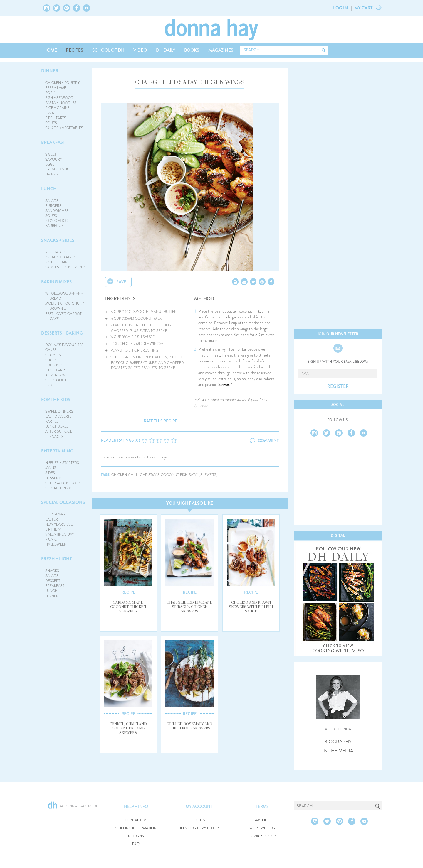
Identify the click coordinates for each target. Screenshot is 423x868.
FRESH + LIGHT (57, 559)
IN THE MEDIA (338, 751)
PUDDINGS (54, 365)
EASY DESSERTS (58, 416)
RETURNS (136, 836)
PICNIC (51, 539)
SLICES (51, 360)
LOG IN (341, 8)
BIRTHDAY (53, 529)
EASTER (52, 519)
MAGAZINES (221, 50)
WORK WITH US (262, 828)
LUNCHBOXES (57, 426)
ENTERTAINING (57, 451)
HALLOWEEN (56, 544)
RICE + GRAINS (57, 108)
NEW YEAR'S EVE (59, 524)
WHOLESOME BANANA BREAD (64, 296)
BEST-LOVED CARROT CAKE (63, 316)
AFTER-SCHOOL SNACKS (59, 434)
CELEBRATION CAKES (63, 483)
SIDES (50, 473)
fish (184, 475)
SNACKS (52, 571)
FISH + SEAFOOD (59, 98)
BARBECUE (54, 226)
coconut (170, 475)
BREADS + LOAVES (61, 257)
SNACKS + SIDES (58, 240)
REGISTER (338, 386)
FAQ (136, 844)
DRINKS (52, 174)
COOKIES (53, 355)
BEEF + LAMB (56, 88)
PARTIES (52, 421)
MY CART (364, 8)
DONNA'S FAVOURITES (64, 345)
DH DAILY (166, 50)
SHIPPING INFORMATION (136, 828)
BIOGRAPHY (338, 742)
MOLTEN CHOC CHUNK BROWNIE (65, 306)
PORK (50, 93)
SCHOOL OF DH (108, 50)
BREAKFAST (53, 142)
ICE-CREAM (55, 375)
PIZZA (50, 113)
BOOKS (192, 50)
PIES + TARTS (56, 118)
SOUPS (51, 123)
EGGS (50, 164)
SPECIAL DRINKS (59, 488)
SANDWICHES (57, 211)
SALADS (52, 201)
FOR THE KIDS (56, 400)
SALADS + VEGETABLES (64, 128)
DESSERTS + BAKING (62, 333)
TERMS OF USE (262, 820)
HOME (50, 50)
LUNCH (49, 189)
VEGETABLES (56, 252)
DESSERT (53, 581)
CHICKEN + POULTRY (62, 83)
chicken (119, 475)
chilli (133, 475)
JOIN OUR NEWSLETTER (199, 828)
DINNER (50, 71)
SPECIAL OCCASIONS (63, 502)
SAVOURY (54, 159)
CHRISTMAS (55, 514)
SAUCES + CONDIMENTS (66, 267)
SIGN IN (199, 820)
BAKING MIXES (56, 282)
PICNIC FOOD (57, 221)
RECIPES (74, 50)
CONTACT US (136, 820)
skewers (208, 475)
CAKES (51, 350)
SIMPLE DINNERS (59, 411)
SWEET (51, 154)
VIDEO (140, 50)
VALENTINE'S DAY (60, 534)
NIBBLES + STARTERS (62, 463)
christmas (150, 475)
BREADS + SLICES (59, 169)
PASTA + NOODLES (61, 103)
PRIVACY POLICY (262, 836)
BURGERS (53, 206)
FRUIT (50, 385)
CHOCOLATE (56, 380)
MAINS (51, 468)
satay (194, 475)
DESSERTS (54, 478)
